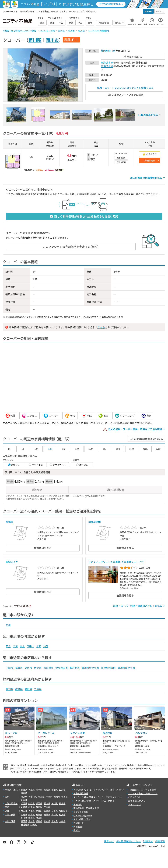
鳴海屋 (9, 522)
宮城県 (47, 790)
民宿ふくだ (12, 562)
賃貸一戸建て (116, 790)
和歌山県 (63, 811)
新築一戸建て (93, 801)
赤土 (22, 646)
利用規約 (148, 841)
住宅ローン (79, 823)
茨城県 (57, 796)
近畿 (7, 811)
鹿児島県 (25, 824)
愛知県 (9, 689)
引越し (77, 830)
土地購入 (78, 804)
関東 (7, 796)
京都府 (39, 811)
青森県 (31, 790)
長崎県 (39, 821)
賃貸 (76, 790)
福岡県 (24, 821)
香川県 (24, 818)
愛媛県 (31, 818)
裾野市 (19, 668)
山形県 (62, 790)
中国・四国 (10, 814)
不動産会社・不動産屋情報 (86, 808)
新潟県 (24, 803)
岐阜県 (19, 689)
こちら (101, 327)
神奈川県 (33, 796)
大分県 (55, 821)
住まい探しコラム (82, 819)
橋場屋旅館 (94, 522)
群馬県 (24, 800)
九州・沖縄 (10, 821)
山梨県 (31, 803)
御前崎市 (48, 668)
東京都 (24, 796)
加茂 (46, 646)
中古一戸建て (108, 801)
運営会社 (109, 841)
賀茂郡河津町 (108, 668)
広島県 (24, 814)
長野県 (39, 803)
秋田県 (55, 790)
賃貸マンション (86, 790)
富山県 (47, 803)
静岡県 (104, 51)
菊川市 (52, 40)
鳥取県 (39, 814)
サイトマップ (135, 804)
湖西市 (28, 668)
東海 (7, 807)
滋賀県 (47, 811)
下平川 (30, 646)
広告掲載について (137, 801)
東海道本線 (107, 63)
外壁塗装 (78, 826)
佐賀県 (31, 821)
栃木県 (64, 796)
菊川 (8, 625)
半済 (15, 646)
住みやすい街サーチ (83, 815)
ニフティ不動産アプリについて (143, 793)
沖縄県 (34, 824)
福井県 (62, 803)
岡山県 (31, 814)
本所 (39, 646)
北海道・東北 (11, 790)
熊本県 (47, 821)
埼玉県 (41, 796)
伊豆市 (38, 668)
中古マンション (113, 797)
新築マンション (97, 797)
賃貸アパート (102, 790)
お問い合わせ (135, 797)
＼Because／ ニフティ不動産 (142, 790)
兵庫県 (31, 811)
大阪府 (24, 811)
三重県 (38, 689)
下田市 (9, 668)
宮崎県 (62, 821)
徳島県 (62, 814)
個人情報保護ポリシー (128, 841)
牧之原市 (75, 668)
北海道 (24, 790)
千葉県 (49, 796)
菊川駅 (35, 40)
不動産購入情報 (81, 793)
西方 (8, 646)
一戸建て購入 (80, 801)
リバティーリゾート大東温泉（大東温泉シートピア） (116, 562)
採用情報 (160, 841)
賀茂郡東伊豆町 (90, 668)
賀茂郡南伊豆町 (126, 668)
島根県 (47, 814)
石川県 (55, 803)
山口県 (55, 814)
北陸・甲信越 (11, 803)
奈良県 (55, 811)
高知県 (39, 818)
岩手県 (39, 790)
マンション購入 (81, 797)
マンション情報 (81, 812)
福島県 (24, 793)
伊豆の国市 (62, 668)
